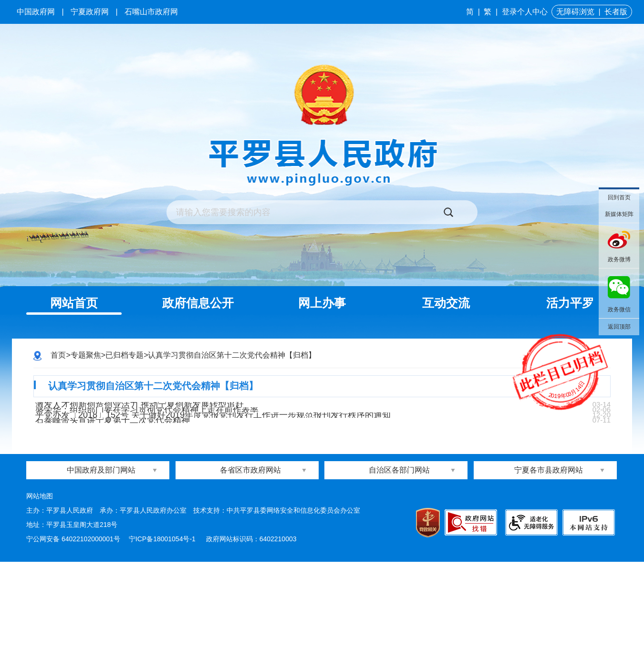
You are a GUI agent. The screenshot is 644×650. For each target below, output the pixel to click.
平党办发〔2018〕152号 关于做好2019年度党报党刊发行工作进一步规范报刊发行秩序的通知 (221, 472)
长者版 (616, 12)
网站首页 (74, 303)
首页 (58, 355)
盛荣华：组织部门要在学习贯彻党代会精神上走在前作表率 (155, 445)
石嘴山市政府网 (151, 12)
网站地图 (40, 584)
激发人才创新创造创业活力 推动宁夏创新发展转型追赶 (147, 419)
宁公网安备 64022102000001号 (73, 627)
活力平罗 (570, 303)
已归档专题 (125, 355)
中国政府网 (36, 12)
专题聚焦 (86, 355)
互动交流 (446, 303)
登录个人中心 (525, 12)
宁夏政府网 (90, 12)
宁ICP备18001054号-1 (163, 627)
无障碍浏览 (575, 12)
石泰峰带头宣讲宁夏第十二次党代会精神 (120, 498)
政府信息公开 (198, 303)
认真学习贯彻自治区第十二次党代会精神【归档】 (232, 355)
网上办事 (322, 303)
